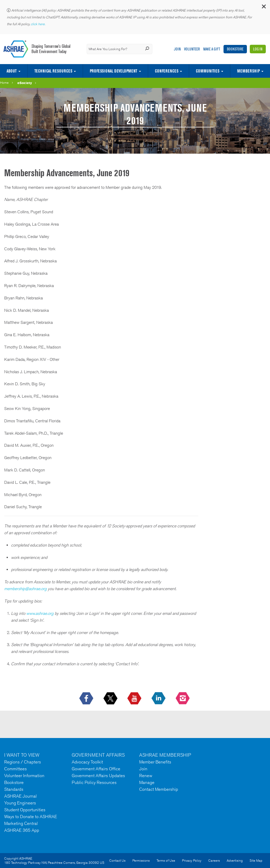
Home (4, 83)
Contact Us (117, 861)
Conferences (167, 71)
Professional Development (113, 71)
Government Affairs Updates (98, 776)
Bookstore (235, 49)
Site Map (256, 861)
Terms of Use (166, 861)
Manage (147, 782)
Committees (15, 769)
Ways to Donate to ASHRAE (31, 817)
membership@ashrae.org (25, 589)
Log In (258, 49)
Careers (214, 861)
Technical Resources (53, 71)
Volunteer (192, 49)
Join (177, 49)
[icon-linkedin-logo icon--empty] (159, 699)
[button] (263, 8)
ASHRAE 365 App (22, 830)
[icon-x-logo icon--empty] (111, 699)
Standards (14, 789)
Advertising (235, 861)
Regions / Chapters (23, 762)
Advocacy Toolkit (87, 762)
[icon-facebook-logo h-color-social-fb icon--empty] (87, 699)
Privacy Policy (192, 861)
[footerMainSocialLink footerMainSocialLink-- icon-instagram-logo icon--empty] (183, 699)
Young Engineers (20, 803)
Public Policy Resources (94, 782)
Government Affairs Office (96, 769)
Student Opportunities (25, 810)
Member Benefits (155, 762)
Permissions (141, 861)
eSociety (25, 83)
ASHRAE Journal (20, 796)
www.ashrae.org (40, 613)
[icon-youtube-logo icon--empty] (135, 699)
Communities (208, 71)
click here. (38, 24)
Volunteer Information (24, 776)
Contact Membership (159, 789)
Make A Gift (212, 49)
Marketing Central (21, 823)
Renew (146, 776)
